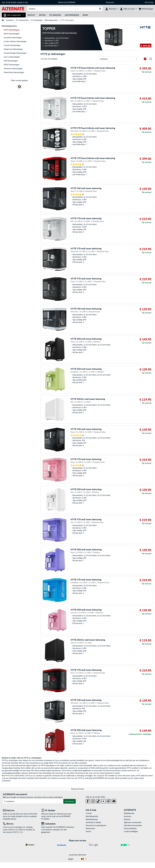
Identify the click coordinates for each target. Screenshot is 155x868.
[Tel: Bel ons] (20, 824)
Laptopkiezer (72, 15)
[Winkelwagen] (146, 9)
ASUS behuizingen (12, 34)
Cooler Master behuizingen (15, 41)
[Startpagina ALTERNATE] (13, 9)
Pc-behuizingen (37, 20)
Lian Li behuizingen (12, 57)
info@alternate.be (9, 819)
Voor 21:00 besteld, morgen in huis (15, 2)
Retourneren (90, 828)
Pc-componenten (22, 20)
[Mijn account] (128, 9)
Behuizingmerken (51, 20)
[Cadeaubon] (58, 824)
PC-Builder (55, 15)
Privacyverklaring (130, 828)
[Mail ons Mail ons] (20, 810)
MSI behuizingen (11, 61)
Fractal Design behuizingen (15, 53)
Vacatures (128, 816)
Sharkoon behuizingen (13, 68)
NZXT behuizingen (12, 64)
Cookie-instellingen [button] (131, 831)
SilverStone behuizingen (14, 72)
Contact (89, 813)
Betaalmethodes (92, 819)
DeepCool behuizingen (13, 49)
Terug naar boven (77, 789)
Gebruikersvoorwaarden (133, 825)
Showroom (110, 2)
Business (127, 819)
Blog (85, 15)
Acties (42, 15)
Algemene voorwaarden (133, 822)
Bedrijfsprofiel (129, 813)
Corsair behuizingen (12, 45)
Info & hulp (149, 2)
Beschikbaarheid (92, 816)
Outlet (31, 15)
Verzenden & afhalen (93, 822)
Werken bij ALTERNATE (67, 2)
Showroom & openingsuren (96, 825)
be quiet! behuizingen (13, 37)
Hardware (10, 20)
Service (88, 831)
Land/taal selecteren (78, 855)
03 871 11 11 (18, 832)
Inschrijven (70, 801)
